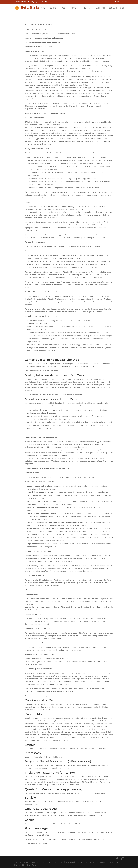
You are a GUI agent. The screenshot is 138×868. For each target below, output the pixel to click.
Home (43, 8)
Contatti (113, 8)
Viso (63, 8)
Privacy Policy (31, 865)
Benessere (86, 8)
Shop (122, 8)
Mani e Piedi (101, 8)
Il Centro (52, 8)
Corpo (73, 8)
